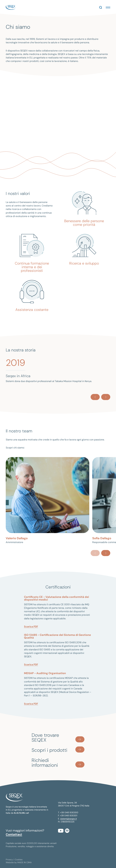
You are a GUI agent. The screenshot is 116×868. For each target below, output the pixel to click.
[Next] (106, 397)
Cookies (19, 860)
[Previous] (95, 397)
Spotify (67, 831)
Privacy (9, 860)
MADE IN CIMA (24, 862)
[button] (108, 7)
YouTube (61, 831)
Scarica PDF (31, 627)
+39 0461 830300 (69, 812)
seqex (11, 7)
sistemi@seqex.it (68, 819)
